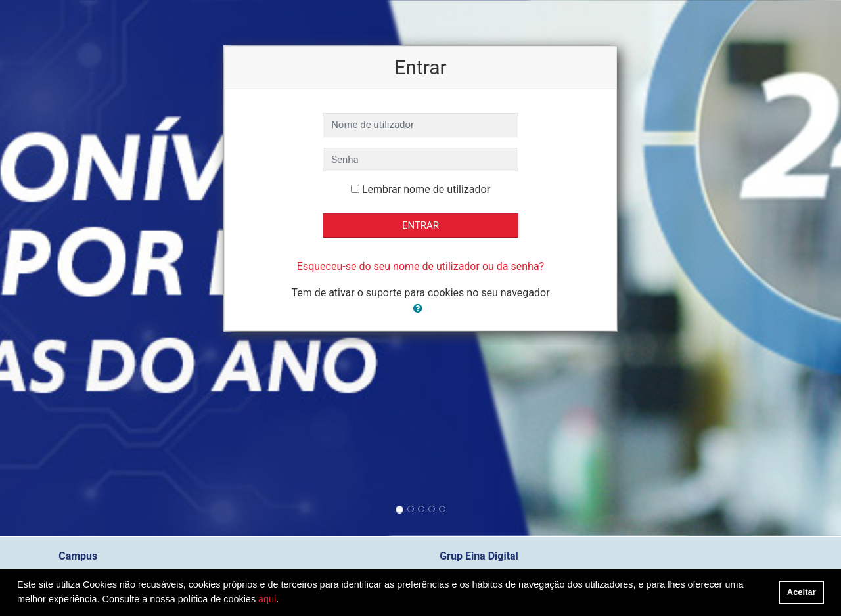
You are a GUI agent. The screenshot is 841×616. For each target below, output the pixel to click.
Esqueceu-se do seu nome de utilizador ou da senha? (420, 266)
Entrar (420, 225)
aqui (267, 599)
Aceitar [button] (802, 592)
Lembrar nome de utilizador (426, 189)
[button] (420, 309)
